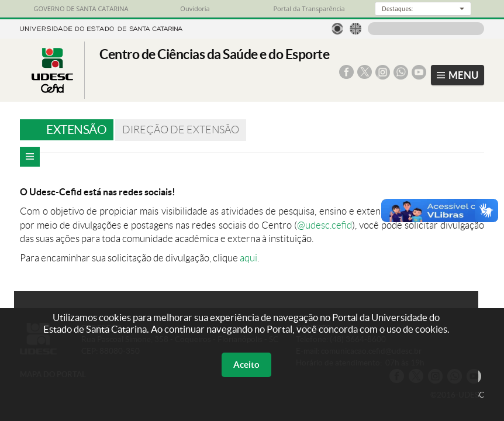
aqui (248, 258)
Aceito (246, 365)
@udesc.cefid (325, 225)
